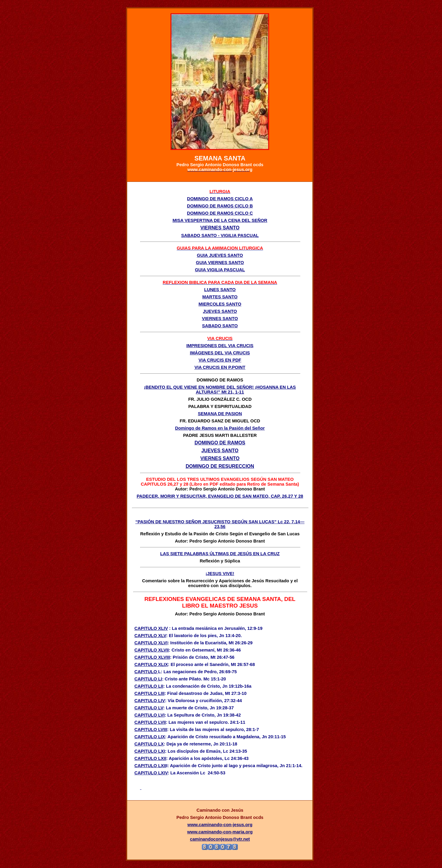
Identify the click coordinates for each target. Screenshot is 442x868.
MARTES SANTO (220, 297)
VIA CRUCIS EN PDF (220, 360)
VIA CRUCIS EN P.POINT (220, 367)
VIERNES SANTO (220, 319)
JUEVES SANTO (220, 311)
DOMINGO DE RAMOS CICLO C (220, 213)
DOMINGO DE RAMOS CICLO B (220, 206)
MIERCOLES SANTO (220, 304)
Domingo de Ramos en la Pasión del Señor (220, 428)
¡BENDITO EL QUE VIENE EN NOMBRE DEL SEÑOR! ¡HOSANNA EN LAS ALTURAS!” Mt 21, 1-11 (220, 390)
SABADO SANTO (220, 326)
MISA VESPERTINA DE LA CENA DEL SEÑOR (220, 220)
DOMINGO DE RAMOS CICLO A (220, 199)
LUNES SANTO (220, 290)
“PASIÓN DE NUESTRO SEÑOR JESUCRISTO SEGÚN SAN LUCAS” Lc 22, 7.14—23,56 (220, 524)
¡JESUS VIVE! (220, 574)
